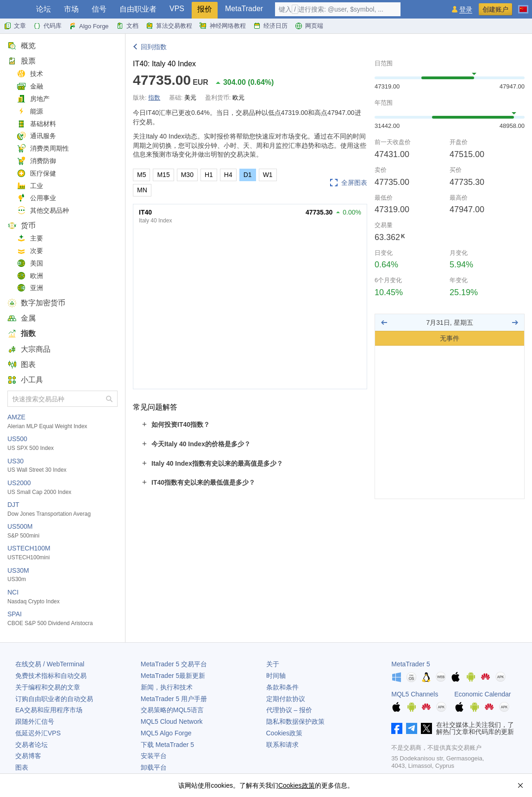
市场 (71, 9)
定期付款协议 (286, 699)
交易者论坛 (31, 745)
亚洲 (30, 288)
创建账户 (495, 9)
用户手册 (174, 699)
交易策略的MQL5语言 (172, 710)
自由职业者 (138, 9)
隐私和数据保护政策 (295, 721)
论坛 (44, 9)
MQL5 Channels (415, 694)
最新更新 (173, 676)
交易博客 (28, 756)
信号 (99, 9)
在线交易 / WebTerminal (50, 664)
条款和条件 (282, 687)
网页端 (309, 26)
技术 (30, 74)
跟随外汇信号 (35, 721)
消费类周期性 (43, 149)
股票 (22, 61)
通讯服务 (36, 136)
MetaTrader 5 (411, 664)
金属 (22, 318)
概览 (22, 46)
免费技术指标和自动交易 (51, 676)
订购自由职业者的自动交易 (54, 699)
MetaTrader (244, 9)
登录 (466, 9)
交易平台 (174, 664)
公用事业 (36, 198)
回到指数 (154, 47)
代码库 (47, 26)
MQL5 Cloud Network (172, 721)
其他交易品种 (43, 211)
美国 (30, 263)
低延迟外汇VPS (38, 733)
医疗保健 (36, 174)
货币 (22, 225)
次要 (30, 251)
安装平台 (154, 756)
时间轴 (276, 676)
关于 (273, 664)
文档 (127, 26)
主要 (30, 238)
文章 (15, 26)
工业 (30, 186)
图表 (22, 364)
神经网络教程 (223, 26)
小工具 (25, 380)
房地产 (33, 99)
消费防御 (36, 161)
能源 (30, 111)
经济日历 (270, 26)
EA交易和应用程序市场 (49, 710)
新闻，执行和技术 (167, 687)
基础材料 (36, 124)
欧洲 (30, 276)
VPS (177, 9)
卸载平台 (154, 767)
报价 (205, 9)
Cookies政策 (285, 733)
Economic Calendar (482, 694)
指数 (22, 333)
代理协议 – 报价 (289, 710)
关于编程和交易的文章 (48, 687)
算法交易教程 (169, 26)
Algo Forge (89, 26)
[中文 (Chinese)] (523, 6)
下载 (167, 745)
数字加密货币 (36, 303)
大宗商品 (29, 349)
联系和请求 (282, 745)
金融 (30, 86)
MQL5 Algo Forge (166, 733)
